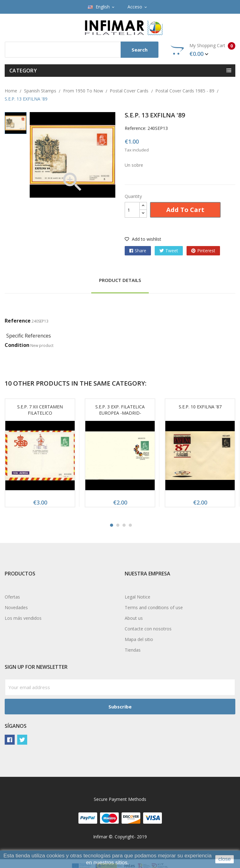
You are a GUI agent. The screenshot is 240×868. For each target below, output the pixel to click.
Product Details (120, 280)
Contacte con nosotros (148, 629)
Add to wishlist (143, 239)
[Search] (82, 50)
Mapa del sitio (139, 639)
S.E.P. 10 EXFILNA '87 (200, 407)
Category (23, 71)
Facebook (10, 740)
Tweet (172, 251)
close (225, 859)
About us (134, 618)
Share (140, 251)
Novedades (16, 607)
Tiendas (133, 650)
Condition (17, 345)
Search (140, 50)
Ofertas (12, 597)
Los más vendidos (23, 618)
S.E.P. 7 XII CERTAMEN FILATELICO (40, 410)
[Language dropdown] (102, 7)
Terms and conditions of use (154, 607)
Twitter (22, 740)
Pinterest (206, 251)
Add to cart (185, 210)
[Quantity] (132, 210)
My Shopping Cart (203, 50)
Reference (18, 321)
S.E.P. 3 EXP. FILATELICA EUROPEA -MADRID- (120, 410)
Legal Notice (137, 597)
